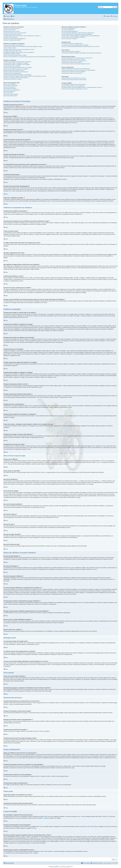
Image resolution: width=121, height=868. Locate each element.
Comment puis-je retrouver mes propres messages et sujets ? (76, 64)
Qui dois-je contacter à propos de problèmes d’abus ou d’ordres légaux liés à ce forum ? (82, 87)
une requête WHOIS (32, 838)
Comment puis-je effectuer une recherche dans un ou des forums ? (77, 58)
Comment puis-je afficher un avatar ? (12, 54)
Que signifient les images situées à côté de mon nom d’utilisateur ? (19, 52)
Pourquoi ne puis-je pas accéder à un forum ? (14, 70)
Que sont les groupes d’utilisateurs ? (70, 31)
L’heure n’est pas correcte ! (10, 48)
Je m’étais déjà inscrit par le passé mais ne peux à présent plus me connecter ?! (22, 36)
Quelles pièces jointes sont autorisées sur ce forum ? (74, 78)
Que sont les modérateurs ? (68, 30)
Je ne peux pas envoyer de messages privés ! (72, 44)
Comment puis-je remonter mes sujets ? (13, 79)
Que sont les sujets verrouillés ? (11, 94)
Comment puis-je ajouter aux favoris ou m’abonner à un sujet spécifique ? (79, 70)
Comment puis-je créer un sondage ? (12, 66)
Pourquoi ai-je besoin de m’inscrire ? (12, 28)
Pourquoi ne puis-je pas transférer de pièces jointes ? (16, 72)
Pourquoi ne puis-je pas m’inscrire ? (12, 31)
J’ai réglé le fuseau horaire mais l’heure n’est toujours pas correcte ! (19, 49)
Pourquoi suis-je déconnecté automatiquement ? (15, 39)
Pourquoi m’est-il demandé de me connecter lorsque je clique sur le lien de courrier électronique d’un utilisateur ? (30, 57)
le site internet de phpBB (104, 256)
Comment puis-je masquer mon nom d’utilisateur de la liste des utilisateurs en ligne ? (23, 46)
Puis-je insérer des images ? (10, 88)
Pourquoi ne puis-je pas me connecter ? (13, 34)
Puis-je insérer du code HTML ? (11, 85)
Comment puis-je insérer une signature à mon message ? (17, 65)
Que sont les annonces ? (9, 91)
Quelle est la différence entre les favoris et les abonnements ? (76, 69)
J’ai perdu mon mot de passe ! (11, 37)
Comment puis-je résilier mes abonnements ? (72, 73)
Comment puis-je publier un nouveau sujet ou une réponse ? (18, 62)
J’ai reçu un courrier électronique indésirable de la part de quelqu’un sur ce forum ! (81, 46)
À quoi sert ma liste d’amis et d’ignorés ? (71, 51)
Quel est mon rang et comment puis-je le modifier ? (15, 55)
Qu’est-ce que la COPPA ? (10, 30)
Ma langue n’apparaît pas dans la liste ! (13, 51)
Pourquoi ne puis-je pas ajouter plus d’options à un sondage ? (18, 67)
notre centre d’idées (92, 827)
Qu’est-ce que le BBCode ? (10, 84)
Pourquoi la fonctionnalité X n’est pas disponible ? (73, 86)
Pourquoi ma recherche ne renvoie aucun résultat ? (73, 59)
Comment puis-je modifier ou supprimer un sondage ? (16, 69)
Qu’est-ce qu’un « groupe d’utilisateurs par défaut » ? (74, 37)
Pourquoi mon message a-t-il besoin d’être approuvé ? (16, 78)
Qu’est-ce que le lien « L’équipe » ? (70, 39)
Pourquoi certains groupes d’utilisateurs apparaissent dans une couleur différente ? (81, 36)
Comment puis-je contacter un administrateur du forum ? (75, 89)
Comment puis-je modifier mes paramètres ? (14, 45)
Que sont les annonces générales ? (12, 90)
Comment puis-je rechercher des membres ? (72, 62)
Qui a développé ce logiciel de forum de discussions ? (74, 84)
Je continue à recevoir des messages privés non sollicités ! (75, 45)
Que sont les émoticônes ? (10, 87)
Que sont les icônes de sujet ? (11, 96)
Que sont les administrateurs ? (69, 28)
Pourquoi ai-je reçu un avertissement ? (12, 73)
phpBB (56, 866)
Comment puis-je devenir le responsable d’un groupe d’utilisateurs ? (77, 34)
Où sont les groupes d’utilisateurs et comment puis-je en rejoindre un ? (78, 33)
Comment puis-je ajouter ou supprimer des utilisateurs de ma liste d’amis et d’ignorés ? (82, 53)
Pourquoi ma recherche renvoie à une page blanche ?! (74, 61)
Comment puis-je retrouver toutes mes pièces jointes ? (74, 80)
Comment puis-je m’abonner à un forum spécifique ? (74, 72)
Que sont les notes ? (8, 93)
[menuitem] (13, 16)
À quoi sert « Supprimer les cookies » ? (13, 40)
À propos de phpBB (48, 818)
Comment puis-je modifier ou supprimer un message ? (16, 63)
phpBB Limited (44, 817)
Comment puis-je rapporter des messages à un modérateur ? (18, 75)
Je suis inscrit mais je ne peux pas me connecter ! (15, 33)
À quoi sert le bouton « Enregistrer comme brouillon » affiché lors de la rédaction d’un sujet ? (25, 76)
